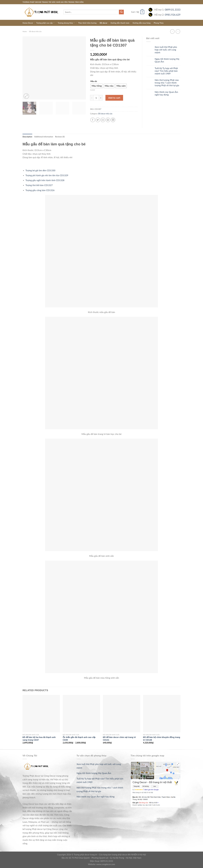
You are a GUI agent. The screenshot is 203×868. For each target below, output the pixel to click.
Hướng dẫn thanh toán (120, 23)
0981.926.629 (173, 15)
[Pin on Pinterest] (108, 120)
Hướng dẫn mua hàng (142, 23)
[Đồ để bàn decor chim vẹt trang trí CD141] (122, 714)
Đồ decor (104, 23)
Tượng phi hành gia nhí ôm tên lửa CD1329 (47, 175)
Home (25, 31)
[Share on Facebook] (93, 120)
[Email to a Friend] (103, 120)
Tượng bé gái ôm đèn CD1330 (40, 170)
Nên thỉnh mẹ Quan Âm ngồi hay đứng (166, 93)
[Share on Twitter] (98, 120)
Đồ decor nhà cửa (35, 31)
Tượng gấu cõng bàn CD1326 (40, 190)
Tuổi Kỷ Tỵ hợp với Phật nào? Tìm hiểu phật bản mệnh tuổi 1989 (166, 71)
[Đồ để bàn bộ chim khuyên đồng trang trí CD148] (162, 714)
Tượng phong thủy (66, 23)
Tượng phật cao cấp (45, 23)
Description (27, 137)
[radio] (97, 86)
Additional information (44, 137)
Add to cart (114, 98)
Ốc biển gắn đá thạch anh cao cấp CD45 (79, 739)
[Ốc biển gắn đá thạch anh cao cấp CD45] (81, 714)
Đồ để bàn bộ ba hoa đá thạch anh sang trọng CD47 (39, 739)
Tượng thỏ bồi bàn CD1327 (39, 185)
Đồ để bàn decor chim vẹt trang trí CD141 (119, 739)
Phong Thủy (159, 23)
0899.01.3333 (173, 10)
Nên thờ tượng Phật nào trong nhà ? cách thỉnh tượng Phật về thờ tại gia (167, 83)
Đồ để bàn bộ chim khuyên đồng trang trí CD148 (162, 739)
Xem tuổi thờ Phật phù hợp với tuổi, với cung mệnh (166, 50)
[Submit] (121, 12)
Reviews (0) (60, 137)
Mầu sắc (94, 81)
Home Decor (28, 23)
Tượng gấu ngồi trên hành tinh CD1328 (45, 180)
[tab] (27, 137)
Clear (92, 90)
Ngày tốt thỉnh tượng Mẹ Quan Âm (167, 60)
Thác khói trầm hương (87, 23)
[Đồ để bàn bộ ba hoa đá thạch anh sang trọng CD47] (41, 714)
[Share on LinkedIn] (113, 120)
